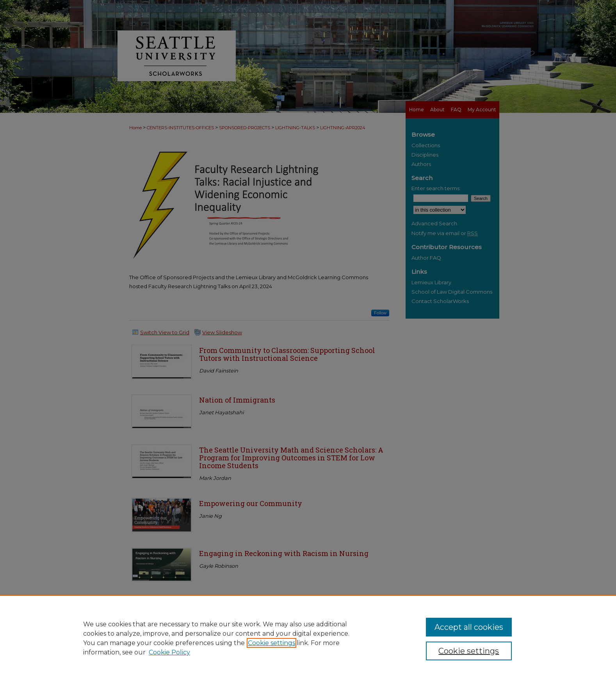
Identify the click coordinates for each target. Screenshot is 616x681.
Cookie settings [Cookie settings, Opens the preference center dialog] (469, 651)
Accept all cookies (469, 627)
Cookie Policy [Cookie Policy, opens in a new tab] (169, 652)
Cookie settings (272, 643)
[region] (308, 638)
